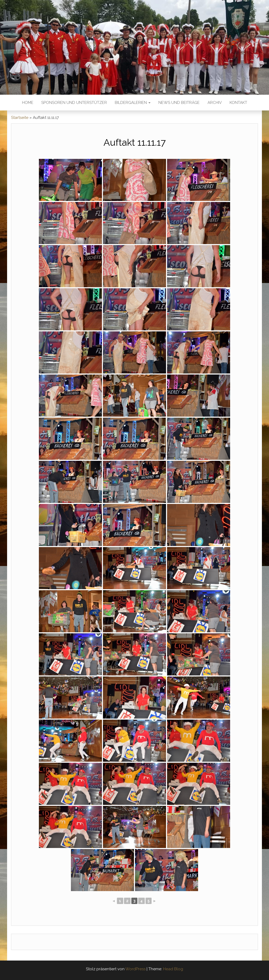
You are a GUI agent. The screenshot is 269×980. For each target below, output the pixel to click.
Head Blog (173, 969)
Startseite (20, 118)
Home (28, 103)
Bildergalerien (133, 103)
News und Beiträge (179, 103)
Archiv (215, 103)
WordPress (135, 969)
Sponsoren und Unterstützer (74, 103)
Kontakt (238, 103)
